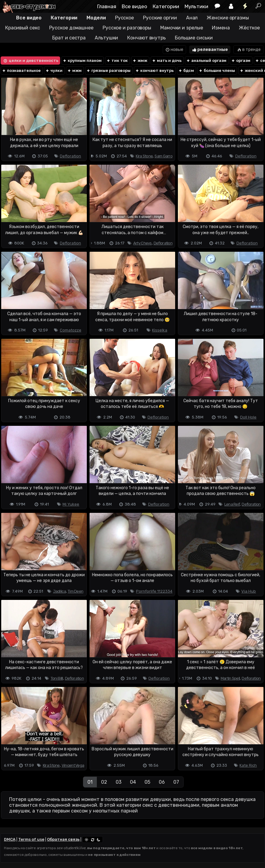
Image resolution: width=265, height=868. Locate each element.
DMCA (10, 839)
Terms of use (31, 839)
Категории (166, 6)
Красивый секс (23, 28)
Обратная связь (63, 839)
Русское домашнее (71, 28)
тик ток (117, 61)
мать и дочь (167, 61)
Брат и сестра (69, 38)
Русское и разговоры (127, 28)
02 (104, 782)
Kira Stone (144, 156)
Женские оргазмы (228, 18)
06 (162, 782)
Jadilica (59, 591)
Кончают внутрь (146, 38)
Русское (124, 18)
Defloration (70, 156)
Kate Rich (248, 765)
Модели (96, 18)
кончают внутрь (154, 71)
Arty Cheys (143, 243)
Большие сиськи (194, 38)
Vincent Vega (73, 765)
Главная (107, 6)
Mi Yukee (71, 504)
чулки (54, 71)
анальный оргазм (206, 61)
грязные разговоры (108, 71)
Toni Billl (57, 678)
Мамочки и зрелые (182, 28)
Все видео (134, 6)
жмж (140, 61)
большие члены (217, 71)
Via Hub (249, 591)
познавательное (21, 71)
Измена (221, 28)
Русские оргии (160, 18)
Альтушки (106, 38)
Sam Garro (163, 156)
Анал (192, 18)
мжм (74, 71)
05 (147, 782)
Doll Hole (248, 417)
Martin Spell (230, 678)
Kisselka (160, 330)
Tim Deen (75, 591)
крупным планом (82, 61)
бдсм (186, 71)
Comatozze (71, 330)
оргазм (241, 61)
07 (176, 782)
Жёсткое (249, 28)
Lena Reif (232, 504)
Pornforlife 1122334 (154, 591)
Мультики (196, 6)
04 (133, 782)
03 (119, 782)
